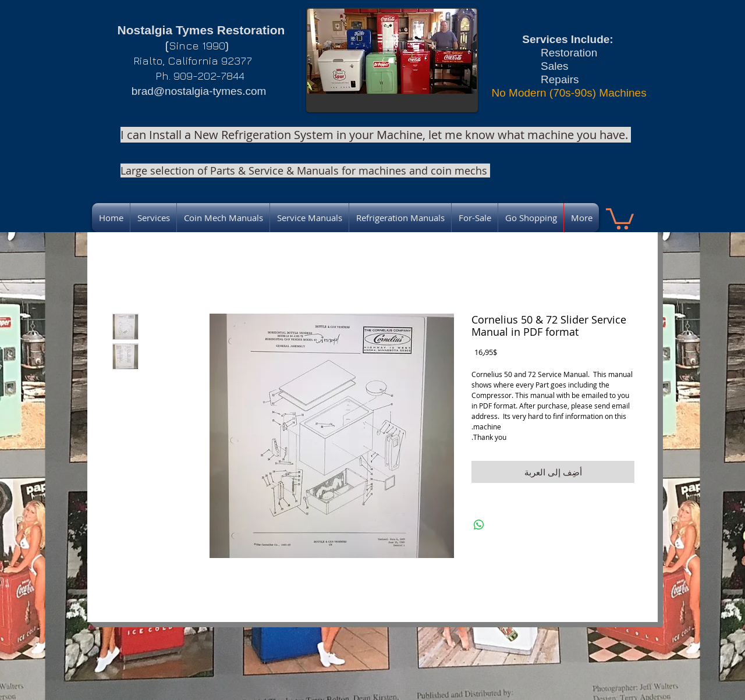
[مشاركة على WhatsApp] (479, 525)
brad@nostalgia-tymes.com (199, 91)
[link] (620, 218)
